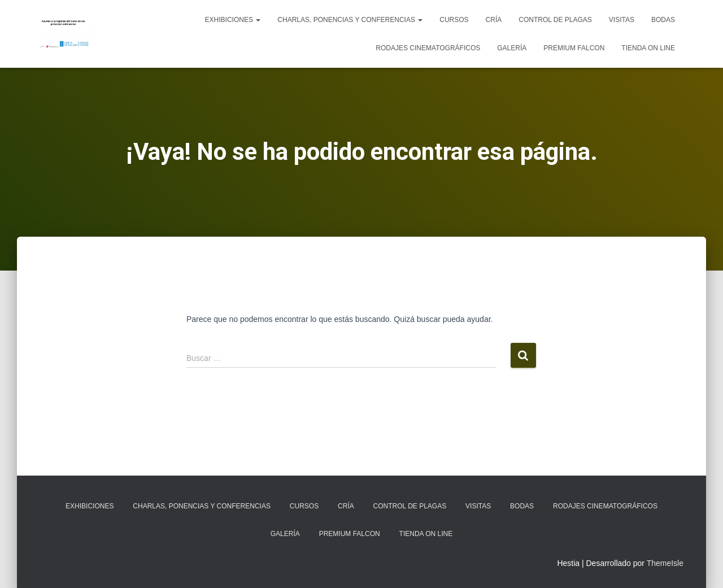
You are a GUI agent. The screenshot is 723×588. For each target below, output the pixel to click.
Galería (512, 48)
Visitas (622, 20)
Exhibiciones (233, 20)
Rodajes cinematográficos (428, 48)
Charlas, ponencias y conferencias (350, 20)
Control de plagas (555, 20)
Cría (494, 20)
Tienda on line (648, 48)
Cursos (454, 20)
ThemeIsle (665, 563)
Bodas (663, 20)
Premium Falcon (574, 48)
